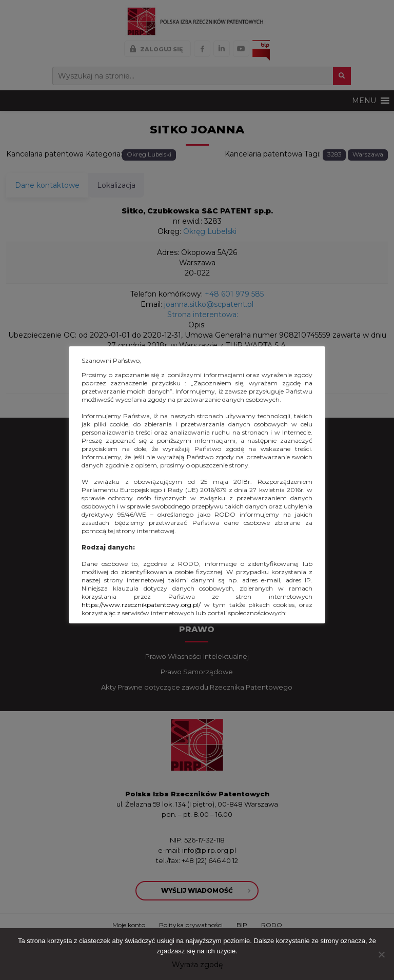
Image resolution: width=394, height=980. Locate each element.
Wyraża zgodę (197, 965)
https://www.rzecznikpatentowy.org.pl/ (141, 605)
